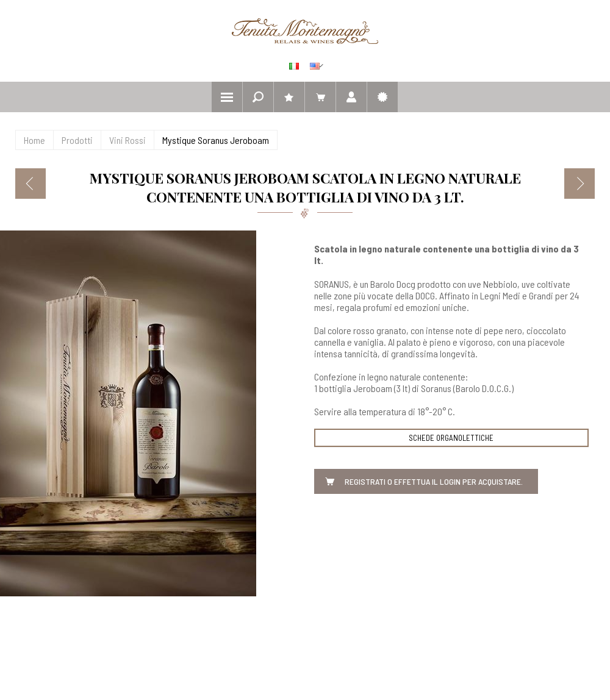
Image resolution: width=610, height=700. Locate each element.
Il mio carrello (320, 97)
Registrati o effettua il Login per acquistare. (434, 481)
